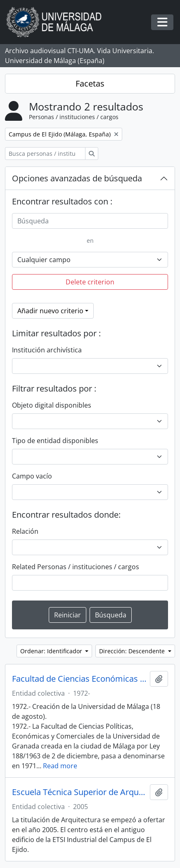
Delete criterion (90, 282)
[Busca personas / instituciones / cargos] (45, 154)
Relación (25, 531)
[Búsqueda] (90, 221)
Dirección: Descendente (133, 651)
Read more (60, 766)
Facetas (90, 83)
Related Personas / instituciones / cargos (76, 567)
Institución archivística (47, 350)
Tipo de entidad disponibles (55, 441)
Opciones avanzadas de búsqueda (77, 178)
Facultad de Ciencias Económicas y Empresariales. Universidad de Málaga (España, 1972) (79, 679)
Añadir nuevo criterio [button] (50, 311)
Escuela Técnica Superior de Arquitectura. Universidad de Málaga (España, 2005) (79, 792)
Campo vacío (32, 476)
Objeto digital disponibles (52, 405)
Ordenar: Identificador (52, 651)
